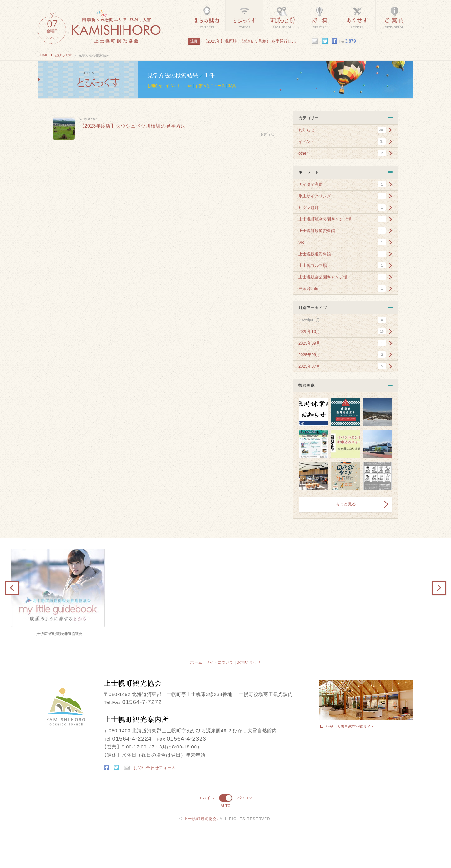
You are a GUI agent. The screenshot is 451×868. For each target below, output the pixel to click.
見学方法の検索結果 (88, 79)
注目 (194, 41)
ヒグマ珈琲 (309, 208)
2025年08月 (309, 355)
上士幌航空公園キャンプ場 (323, 277)
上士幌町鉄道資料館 (317, 231)
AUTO (225, 806)
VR (301, 242)
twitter (325, 41)
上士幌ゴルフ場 (313, 266)
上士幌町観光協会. (202, 819)
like (347, 41)
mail (315, 41)
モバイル (206, 798)
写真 (232, 86)
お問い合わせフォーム (150, 768)
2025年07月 (309, 366)
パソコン (245, 798)
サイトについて (220, 662)
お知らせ (155, 86)
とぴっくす (63, 55)
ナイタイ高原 (311, 184)
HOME (43, 55)
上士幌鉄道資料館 (315, 254)
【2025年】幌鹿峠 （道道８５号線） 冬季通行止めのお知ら (250, 41)
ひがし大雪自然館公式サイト (350, 727)
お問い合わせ (249, 662)
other (188, 86)
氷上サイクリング (315, 196)
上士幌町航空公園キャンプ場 (325, 219)
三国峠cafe (308, 289)
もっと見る (346, 504)
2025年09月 (309, 343)
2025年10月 (309, 332)
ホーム (196, 662)
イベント (173, 86)
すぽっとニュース (210, 86)
